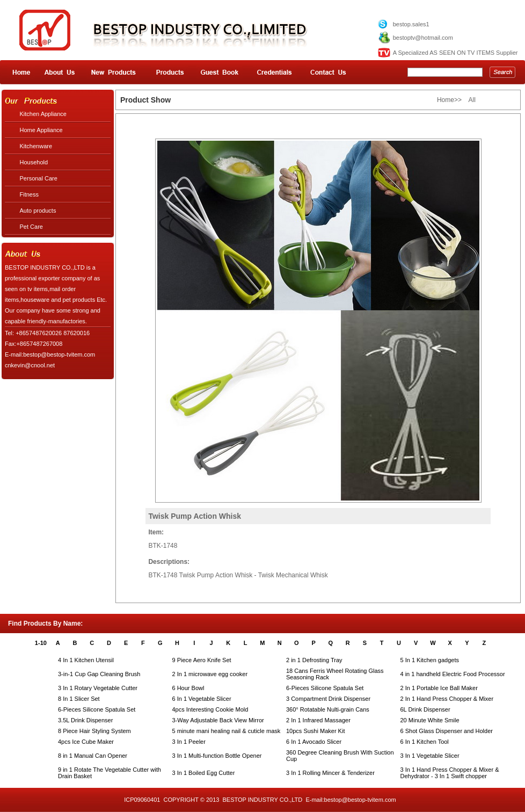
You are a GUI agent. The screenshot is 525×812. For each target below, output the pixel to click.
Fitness (29, 194)
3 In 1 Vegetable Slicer (430, 756)
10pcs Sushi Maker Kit (315, 731)
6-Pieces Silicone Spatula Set (325, 688)
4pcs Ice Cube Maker (86, 742)
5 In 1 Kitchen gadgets (430, 660)
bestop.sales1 (411, 24)
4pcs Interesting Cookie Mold (210, 709)
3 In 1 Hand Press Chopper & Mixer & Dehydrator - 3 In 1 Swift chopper (450, 773)
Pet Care (31, 227)
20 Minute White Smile (430, 720)
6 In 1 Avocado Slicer (314, 742)
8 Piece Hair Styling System (94, 731)
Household (34, 162)
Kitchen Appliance (43, 114)
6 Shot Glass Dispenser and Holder (447, 731)
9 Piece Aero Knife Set (202, 660)
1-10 (41, 643)
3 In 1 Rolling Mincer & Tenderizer (330, 773)
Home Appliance (41, 130)
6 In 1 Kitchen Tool (425, 742)
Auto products (38, 211)
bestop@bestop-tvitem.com (360, 800)
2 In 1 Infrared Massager (318, 720)
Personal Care (39, 178)
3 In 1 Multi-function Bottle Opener (217, 756)
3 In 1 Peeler (189, 742)
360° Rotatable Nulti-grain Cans (328, 709)
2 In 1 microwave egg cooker (210, 674)
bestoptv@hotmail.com (423, 38)
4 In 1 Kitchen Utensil (86, 660)
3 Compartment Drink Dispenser (328, 699)
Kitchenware (36, 146)
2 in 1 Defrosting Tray (314, 660)
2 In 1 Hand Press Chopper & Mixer (447, 699)
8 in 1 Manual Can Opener (93, 756)
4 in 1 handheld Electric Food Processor (453, 674)
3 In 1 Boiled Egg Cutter (204, 773)
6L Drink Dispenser (425, 709)
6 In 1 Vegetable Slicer (202, 699)
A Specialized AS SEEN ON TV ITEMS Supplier (455, 53)
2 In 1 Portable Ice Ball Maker (439, 688)
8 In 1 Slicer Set (79, 699)
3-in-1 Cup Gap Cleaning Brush (99, 674)
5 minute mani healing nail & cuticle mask (227, 731)
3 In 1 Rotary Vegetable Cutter (98, 688)
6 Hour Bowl (188, 688)
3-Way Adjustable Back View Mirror (218, 720)
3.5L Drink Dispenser (85, 720)
